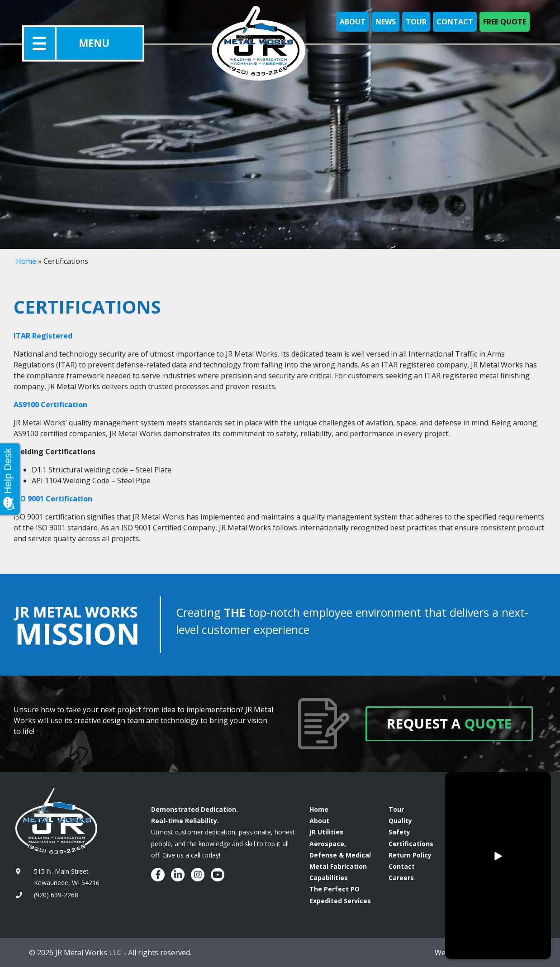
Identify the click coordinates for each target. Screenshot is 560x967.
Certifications (411, 844)
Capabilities (329, 878)
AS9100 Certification (50, 405)
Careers (401, 878)
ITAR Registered (43, 336)
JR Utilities (326, 832)
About (353, 22)
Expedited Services (340, 901)
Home (26, 261)
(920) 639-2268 (56, 895)
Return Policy (410, 855)
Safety (399, 832)
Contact (455, 22)
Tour (416, 22)
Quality (400, 821)
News (386, 22)
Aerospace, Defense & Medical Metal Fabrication (340, 855)
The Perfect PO (335, 889)
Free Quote (505, 22)
